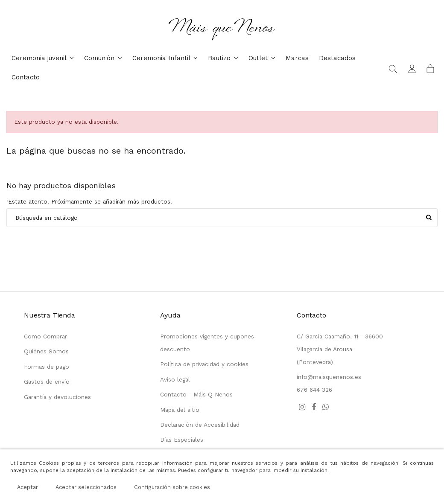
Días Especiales (182, 440)
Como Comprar (45, 336)
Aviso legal (175, 379)
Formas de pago (47, 367)
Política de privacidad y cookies (204, 364)
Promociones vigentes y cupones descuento (207, 343)
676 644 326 (314, 390)
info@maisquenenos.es (329, 377)
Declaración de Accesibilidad (200, 425)
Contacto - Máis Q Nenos (196, 394)
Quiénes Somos (46, 351)
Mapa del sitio (180, 410)
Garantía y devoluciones (57, 397)
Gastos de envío (47, 382)
